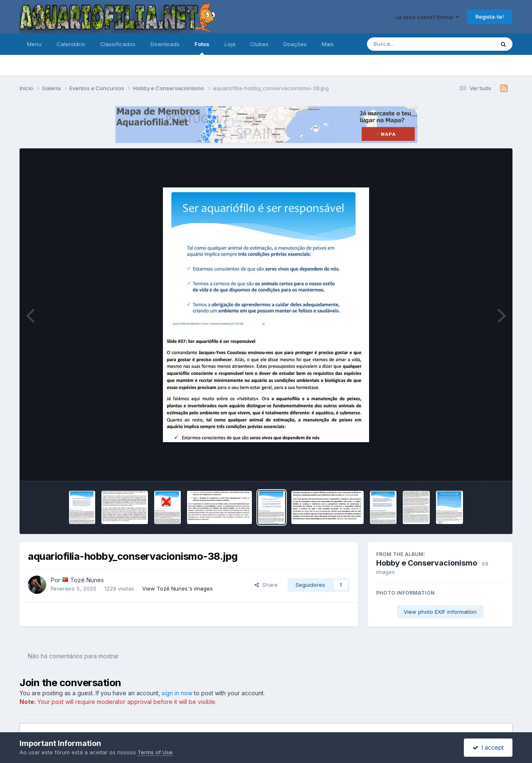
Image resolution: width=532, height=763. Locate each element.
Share (266, 585)
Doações (295, 44)
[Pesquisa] (408, 44)
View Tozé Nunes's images (177, 588)
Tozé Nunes (87, 580)
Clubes (259, 44)
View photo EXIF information (440, 612)
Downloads (165, 44)
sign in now (177, 693)
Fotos (202, 48)
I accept (488, 747)
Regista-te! (490, 17)
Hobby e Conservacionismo (427, 563)
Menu (34, 44)
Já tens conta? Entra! (427, 17)
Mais (328, 44)
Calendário (71, 44)
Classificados (118, 44)
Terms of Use (155, 752)
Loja (230, 44)
